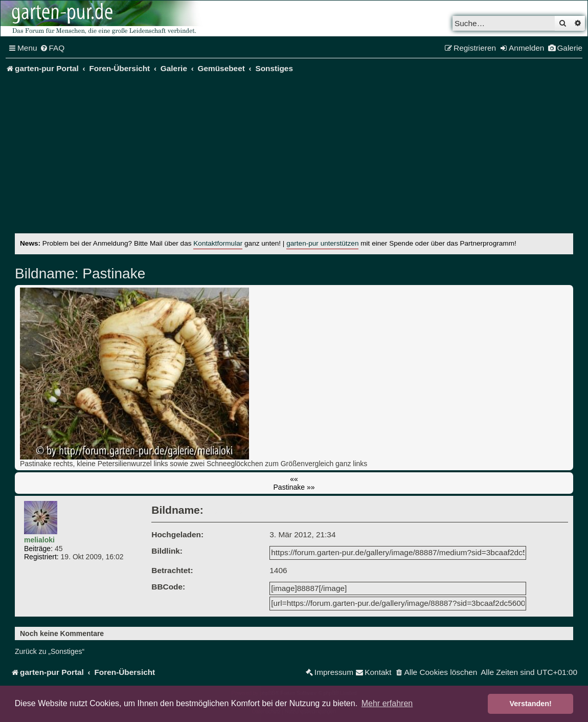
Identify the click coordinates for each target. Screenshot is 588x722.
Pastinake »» (294, 487)
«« (294, 479)
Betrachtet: (172, 570)
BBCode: (168, 587)
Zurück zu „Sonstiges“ (50, 651)
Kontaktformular (218, 243)
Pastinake (112, 274)
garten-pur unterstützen (322, 243)
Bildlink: (167, 551)
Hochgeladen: (177, 534)
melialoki (39, 540)
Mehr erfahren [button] (387, 703)
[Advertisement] (301, 157)
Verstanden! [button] (531, 704)
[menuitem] (52, 48)
